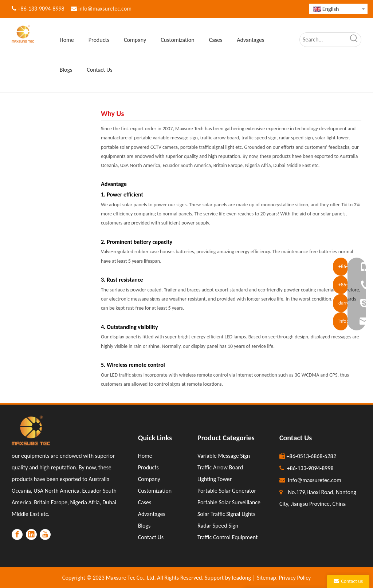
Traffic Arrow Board (220, 467)
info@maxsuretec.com (105, 9)
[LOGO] (31, 430)
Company (149, 479)
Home (145, 456)
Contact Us (151, 537)
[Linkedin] (31, 535)
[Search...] (323, 40)
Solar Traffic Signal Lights (226, 514)
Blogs (144, 526)
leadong (242, 578)
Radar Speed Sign (218, 526)
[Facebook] (17, 535)
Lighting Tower (215, 479)
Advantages (152, 514)
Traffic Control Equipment (227, 537)
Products (148, 467)
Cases (145, 502)
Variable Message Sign (224, 456)
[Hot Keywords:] (354, 40)
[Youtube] (45, 535)
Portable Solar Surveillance (229, 502)
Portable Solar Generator (227, 491)
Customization (155, 491)
